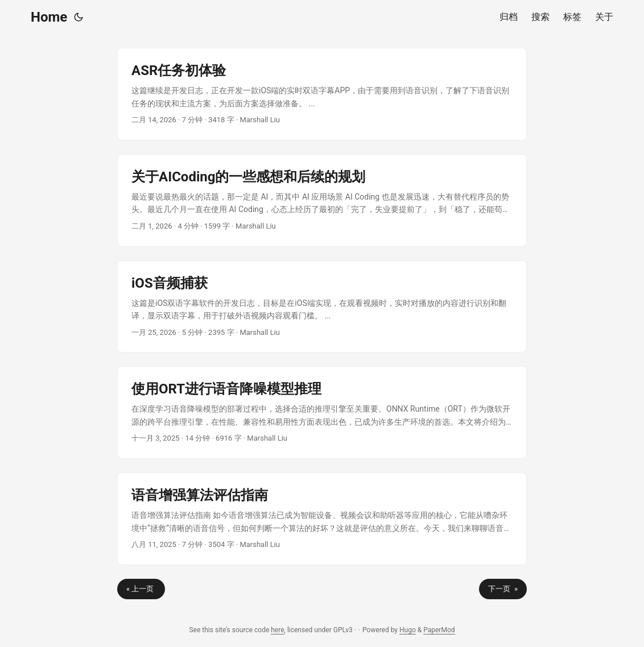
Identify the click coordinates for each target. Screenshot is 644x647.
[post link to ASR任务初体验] (322, 94)
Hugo (408, 630)
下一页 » (503, 589)
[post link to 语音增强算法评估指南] (322, 519)
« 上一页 (141, 589)
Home (49, 17)
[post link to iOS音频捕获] (322, 307)
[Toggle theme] (79, 17)
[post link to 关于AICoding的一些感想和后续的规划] (322, 200)
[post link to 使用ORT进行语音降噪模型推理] (322, 412)
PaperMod (439, 630)
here (277, 630)
